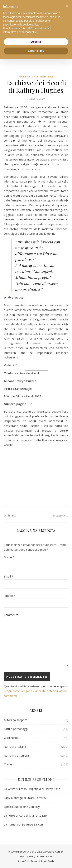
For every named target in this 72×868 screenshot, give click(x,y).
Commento (11, 614)
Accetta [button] (36, 42)
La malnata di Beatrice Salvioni (24, 824)
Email (8, 576)
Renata (12, 515)
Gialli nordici (12, 737)
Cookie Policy (45, 856)
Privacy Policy (27, 856)
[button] (67, 6)
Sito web (10, 595)
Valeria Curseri (55, 851)
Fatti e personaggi (16, 728)
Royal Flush (47, 861)
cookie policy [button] (31, 25)
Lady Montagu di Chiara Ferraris (25, 797)
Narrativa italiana (15, 746)
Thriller (8, 764)
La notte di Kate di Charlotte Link (25, 815)
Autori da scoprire (16, 719)
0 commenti (61, 515)
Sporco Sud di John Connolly (22, 806)
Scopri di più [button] (36, 51)
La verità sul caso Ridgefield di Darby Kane (32, 788)
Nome (9, 557)
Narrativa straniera (36, 77)
